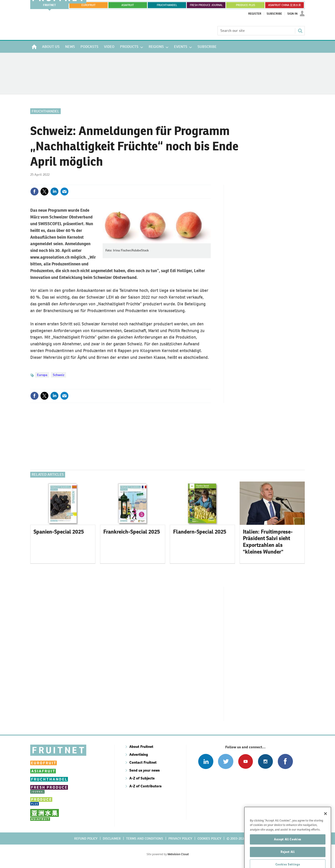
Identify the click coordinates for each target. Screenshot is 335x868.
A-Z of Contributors (145, 786)
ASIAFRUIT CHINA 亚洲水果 (285, 5)
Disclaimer (112, 838)
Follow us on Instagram (265, 761)
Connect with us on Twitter (226, 761)
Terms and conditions (145, 838)
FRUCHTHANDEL (167, 5)
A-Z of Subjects (142, 778)
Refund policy (86, 838)
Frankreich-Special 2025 (132, 532)
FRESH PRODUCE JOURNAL (206, 5)
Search (300, 31)
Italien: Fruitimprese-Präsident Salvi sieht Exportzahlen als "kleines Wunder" (268, 542)
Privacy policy (180, 838)
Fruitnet (49, 5)
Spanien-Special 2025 (59, 532)
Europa (42, 375)
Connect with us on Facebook (285, 761)
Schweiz (59, 375)
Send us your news (144, 770)
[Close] (325, 831)
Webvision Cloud (178, 854)
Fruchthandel (45, 111)
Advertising (139, 754)
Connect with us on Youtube (246, 761)
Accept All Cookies (288, 857)
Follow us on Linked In (206, 761)
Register (255, 14)
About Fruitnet (141, 747)
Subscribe (274, 14)
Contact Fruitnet (143, 762)
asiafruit (128, 5)
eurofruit (89, 5)
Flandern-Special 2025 (200, 532)
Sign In (292, 14)
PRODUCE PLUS (245, 5)
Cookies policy (209, 838)
